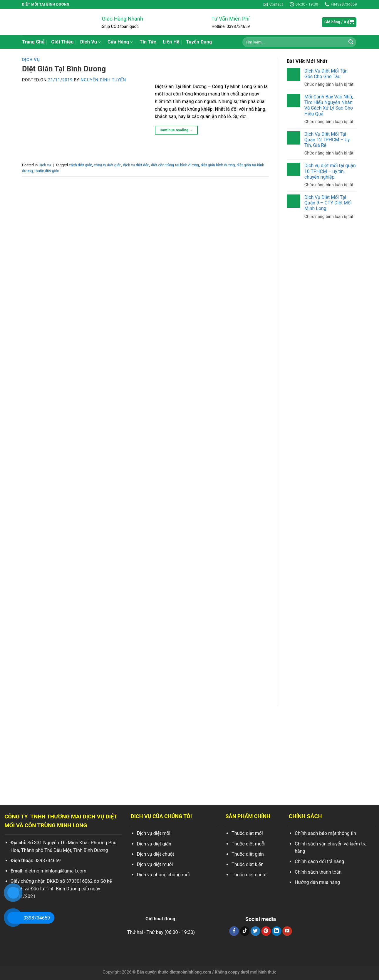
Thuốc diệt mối (247, 833)
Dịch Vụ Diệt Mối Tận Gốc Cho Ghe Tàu (326, 74)
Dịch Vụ (91, 42)
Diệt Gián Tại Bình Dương (64, 69)
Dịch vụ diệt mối (154, 833)
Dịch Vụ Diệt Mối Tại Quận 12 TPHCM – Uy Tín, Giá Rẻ (327, 140)
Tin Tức (148, 42)
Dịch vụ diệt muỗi (155, 864)
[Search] (351, 42)
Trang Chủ (33, 42)
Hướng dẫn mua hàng (317, 882)
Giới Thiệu (62, 42)
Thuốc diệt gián (248, 854)
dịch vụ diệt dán (136, 165)
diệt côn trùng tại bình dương (175, 165)
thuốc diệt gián (47, 171)
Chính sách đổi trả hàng (319, 861)
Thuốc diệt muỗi (248, 844)
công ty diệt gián (108, 165)
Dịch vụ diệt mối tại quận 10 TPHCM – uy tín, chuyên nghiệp (330, 171)
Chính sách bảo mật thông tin (325, 833)
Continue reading (176, 130)
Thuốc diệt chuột (249, 875)
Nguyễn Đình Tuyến (103, 80)
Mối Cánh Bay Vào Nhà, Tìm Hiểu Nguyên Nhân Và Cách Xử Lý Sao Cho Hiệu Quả (329, 105)
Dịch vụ (31, 60)
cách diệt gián (80, 165)
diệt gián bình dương (218, 165)
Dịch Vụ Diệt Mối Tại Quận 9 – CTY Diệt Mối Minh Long (328, 203)
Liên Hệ (171, 42)
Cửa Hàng (120, 42)
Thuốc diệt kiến (248, 864)
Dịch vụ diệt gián (154, 844)
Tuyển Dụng (199, 42)
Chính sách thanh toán (318, 872)
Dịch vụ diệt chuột (156, 854)
